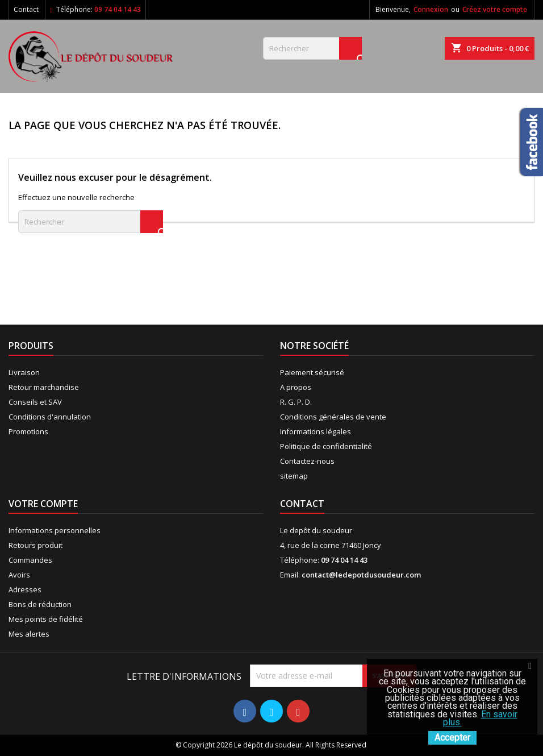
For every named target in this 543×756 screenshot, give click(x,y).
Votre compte (43, 504)
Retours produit (35, 545)
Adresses (25, 589)
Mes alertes (29, 634)
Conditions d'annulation (50, 417)
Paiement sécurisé (312, 372)
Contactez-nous (307, 461)
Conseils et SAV (35, 402)
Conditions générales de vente (333, 417)
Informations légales (316, 431)
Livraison (24, 372)
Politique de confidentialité (326, 446)
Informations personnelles (55, 530)
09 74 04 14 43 (118, 9)
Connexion (431, 9)
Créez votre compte (495, 9)
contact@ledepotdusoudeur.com (361, 575)
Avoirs (19, 575)
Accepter (452, 738)
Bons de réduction (40, 604)
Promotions (28, 431)
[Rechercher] (312, 48)
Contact (26, 9)
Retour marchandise (44, 387)
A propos (296, 387)
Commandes (30, 560)
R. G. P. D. (296, 402)
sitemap (294, 476)
